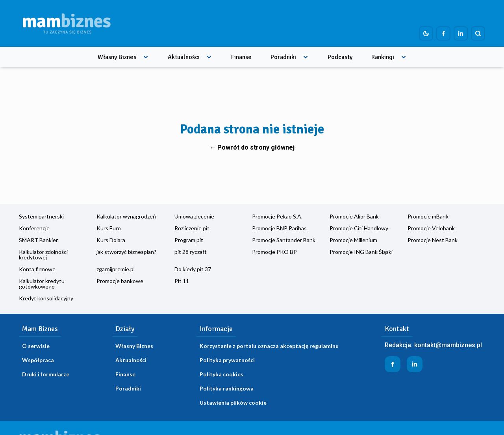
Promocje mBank (428, 216)
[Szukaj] (478, 33)
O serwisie (36, 346)
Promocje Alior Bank (354, 216)
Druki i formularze (46, 374)
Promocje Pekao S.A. (277, 216)
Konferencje (34, 228)
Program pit (189, 240)
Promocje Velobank (431, 228)
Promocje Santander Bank (284, 240)
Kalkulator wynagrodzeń (126, 216)
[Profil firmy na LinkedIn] (461, 33)
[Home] (67, 23)
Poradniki (283, 57)
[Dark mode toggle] (426, 33)
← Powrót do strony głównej (252, 147)
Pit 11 (182, 281)
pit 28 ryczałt (191, 252)
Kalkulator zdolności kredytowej (43, 255)
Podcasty (340, 57)
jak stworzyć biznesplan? (126, 252)
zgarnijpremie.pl (116, 269)
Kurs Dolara (111, 240)
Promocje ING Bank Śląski (361, 252)
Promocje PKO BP (274, 252)
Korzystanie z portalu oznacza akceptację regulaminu (269, 346)
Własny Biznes (117, 57)
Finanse (241, 57)
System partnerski (41, 216)
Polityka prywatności (227, 360)
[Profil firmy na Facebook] (443, 33)
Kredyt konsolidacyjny (46, 298)
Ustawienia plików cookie (233, 403)
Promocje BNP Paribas (279, 228)
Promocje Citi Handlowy (359, 228)
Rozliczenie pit (192, 228)
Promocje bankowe (120, 281)
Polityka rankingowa (227, 388)
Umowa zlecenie (194, 216)
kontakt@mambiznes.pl (448, 345)
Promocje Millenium (353, 240)
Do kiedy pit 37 (193, 269)
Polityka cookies (221, 374)
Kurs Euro (109, 228)
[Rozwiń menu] (146, 57)
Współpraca (38, 360)
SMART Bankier (38, 240)
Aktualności (184, 57)
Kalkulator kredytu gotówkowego (42, 284)
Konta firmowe (37, 269)
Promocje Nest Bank (433, 240)
